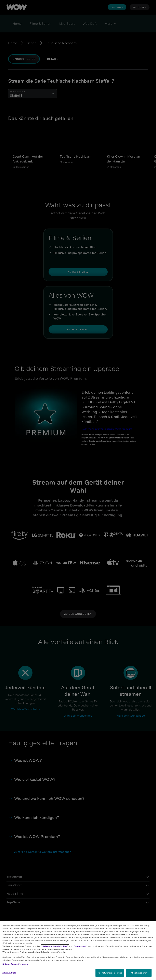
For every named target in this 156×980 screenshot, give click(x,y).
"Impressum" (80, 946)
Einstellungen (9, 973)
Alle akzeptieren (139, 973)
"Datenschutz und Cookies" (55, 946)
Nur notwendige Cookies (110, 973)
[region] (78, 951)
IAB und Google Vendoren (15, 964)
